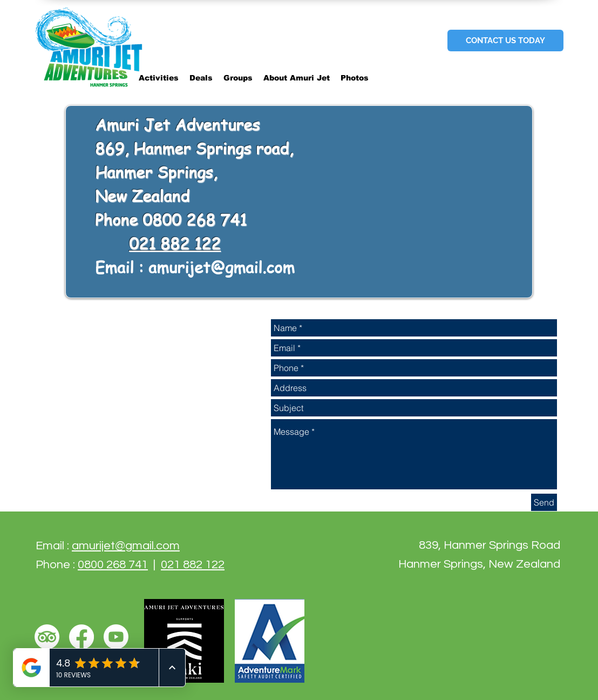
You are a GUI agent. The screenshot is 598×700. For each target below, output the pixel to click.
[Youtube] (116, 637)
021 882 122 (175, 244)
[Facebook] (81, 637)
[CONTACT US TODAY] (505, 41)
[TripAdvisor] (47, 637)
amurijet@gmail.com (222, 267)
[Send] (544, 502)
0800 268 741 (113, 565)
